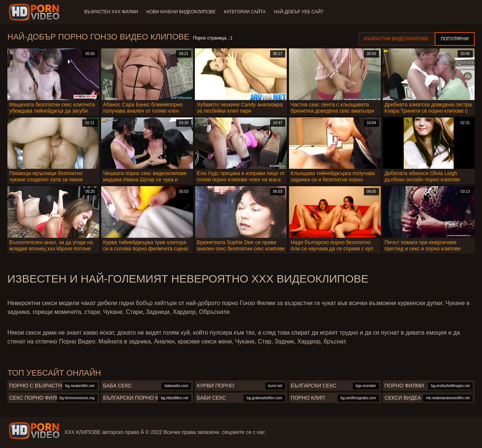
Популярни (455, 39)
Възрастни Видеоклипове (397, 39)
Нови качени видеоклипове (182, 12)
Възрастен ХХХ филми (111, 12)
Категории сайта (246, 12)
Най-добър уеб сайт (301, 12)
